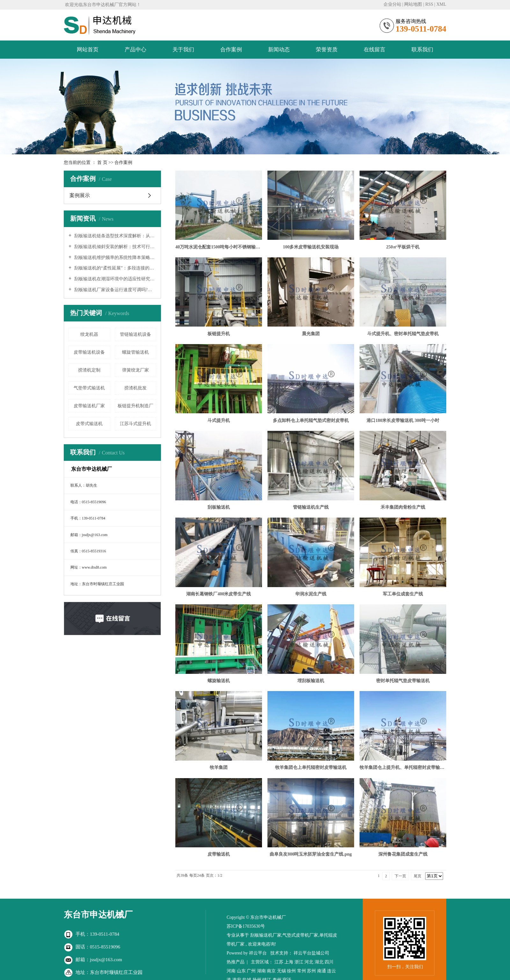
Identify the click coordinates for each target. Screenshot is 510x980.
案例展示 (80, 195)
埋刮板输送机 (311, 681)
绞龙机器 (89, 334)
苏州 (311, 971)
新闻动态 (279, 50)
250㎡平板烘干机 (403, 247)
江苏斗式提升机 (135, 424)
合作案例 (231, 50)
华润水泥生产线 (311, 594)
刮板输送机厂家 (266, 935)
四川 (329, 962)
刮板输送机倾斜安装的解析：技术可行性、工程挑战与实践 (115, 247)
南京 (271, 971)
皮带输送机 (219, 854)
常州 (302, 971)
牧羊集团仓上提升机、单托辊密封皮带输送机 (403, 767)
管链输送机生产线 (311, 507)
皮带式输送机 (89, 424)
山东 (241, 971)
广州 (251, 971)
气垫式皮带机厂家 (300, 935)
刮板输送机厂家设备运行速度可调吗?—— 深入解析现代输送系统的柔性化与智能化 (115, 290)
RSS (429, 4)
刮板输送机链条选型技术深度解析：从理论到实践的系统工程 (115, 236)
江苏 (279, 962)
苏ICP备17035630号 (246, 926)
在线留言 (375, 50)
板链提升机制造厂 (135, 406)
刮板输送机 (219, 507)
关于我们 (183, 50)
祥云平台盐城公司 (311, 953)
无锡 (281, 971)
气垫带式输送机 (89, 388)
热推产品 (236, 962)
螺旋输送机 (219, 681)
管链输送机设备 (135, 334)
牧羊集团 (219, 767)
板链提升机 (219, 334)
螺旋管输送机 (135, 352)
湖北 (319, 962)
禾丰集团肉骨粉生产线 (403, 507)
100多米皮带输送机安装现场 (311, 247)
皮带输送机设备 (89, 352)
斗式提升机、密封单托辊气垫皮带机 (403, 334)
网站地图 (413, 4)
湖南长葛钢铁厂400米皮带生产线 (219, 594)
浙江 (299, 962)
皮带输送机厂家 (89, 406)
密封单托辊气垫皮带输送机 (403, 681)
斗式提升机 (219, 420)
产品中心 (135, 50)
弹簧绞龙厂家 (135, 370)
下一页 (400, 876)
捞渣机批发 (135, 388)
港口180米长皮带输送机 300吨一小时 (403, 420)
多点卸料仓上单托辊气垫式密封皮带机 (311, 420)
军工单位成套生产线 (403, 594)
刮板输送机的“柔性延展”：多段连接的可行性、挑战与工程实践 (115, 268)
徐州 (291, 971)
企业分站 (392, 4)
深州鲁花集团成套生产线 (403, 854)
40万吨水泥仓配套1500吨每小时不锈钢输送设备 (219, 247)
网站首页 (88, 50)
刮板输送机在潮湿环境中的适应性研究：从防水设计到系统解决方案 (115, 279)
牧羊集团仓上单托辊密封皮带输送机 (311, 767)
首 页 (102, 162)
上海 (289, 962)
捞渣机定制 (89, 370)
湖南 (261, 971)
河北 (309, 962)
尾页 (418, 876)
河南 (231, 971)
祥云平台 (258, 953)
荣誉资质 (327, 50)
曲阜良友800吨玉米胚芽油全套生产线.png (311, 854)
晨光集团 (311, 334)
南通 (322, 971)
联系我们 (422, 50)
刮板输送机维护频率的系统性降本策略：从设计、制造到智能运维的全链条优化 (115, 258)
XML (441, 4)
